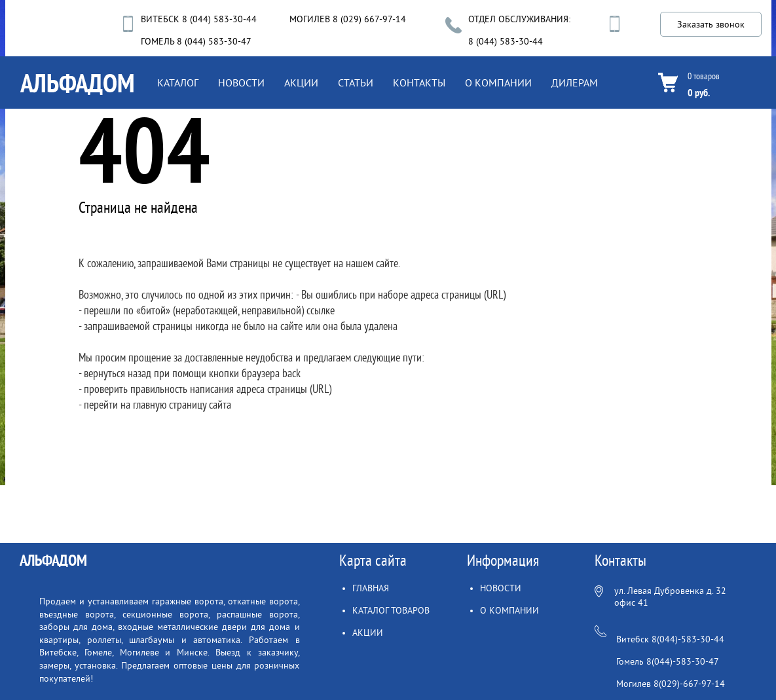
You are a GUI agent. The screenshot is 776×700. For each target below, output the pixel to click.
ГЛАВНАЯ (371, 588)
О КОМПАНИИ (498, 83)
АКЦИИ (301, 83)
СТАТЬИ (356, 83)
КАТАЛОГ (178, 83)
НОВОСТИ (241, 83)
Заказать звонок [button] (711, 25)
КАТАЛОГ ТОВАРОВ (391, 611)
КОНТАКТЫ (419, 83)
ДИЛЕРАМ (575, 83)
